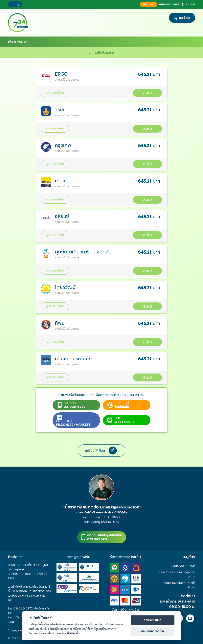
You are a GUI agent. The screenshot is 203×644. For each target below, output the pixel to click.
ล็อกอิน (190, 4)
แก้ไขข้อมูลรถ (101, 52)
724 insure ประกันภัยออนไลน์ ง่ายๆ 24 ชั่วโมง (18, 23)
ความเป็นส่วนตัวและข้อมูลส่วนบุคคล (177, 574)
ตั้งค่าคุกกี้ (72, 633)
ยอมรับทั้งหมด (153, 620)
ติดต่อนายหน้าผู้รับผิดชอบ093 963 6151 (105, 537)
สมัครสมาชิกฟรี (159, 4)
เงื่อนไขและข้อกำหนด (182, 566)
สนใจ (147, 93)
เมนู (15, 4)
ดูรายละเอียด (55, 93)
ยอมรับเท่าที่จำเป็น (153, 631)
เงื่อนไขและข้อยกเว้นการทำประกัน (179, 585)
